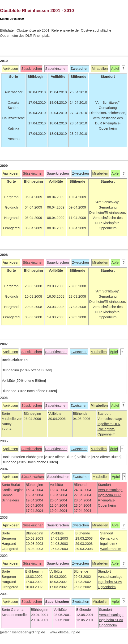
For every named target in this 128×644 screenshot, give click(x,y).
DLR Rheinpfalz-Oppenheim (109, 429)
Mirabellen (100, 69)
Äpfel (115, 69)
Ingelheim (106, 424)
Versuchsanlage (110, 419)
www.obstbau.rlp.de (65, 632)
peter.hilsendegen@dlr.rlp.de (23, 632)
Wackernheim (111, 549)
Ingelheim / (109, 544)
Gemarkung (109, 538)
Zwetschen (81, 173)
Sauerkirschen (56, 69)
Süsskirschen (32, 69)
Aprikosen (10, 69)
